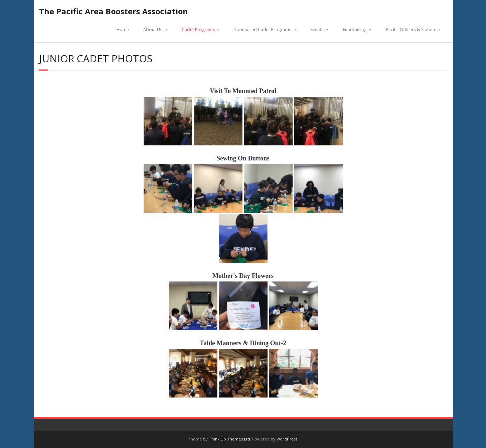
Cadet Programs (198, 30)
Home (123, 30)
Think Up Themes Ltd (229, 439)
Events (317, 30)
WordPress (287, 439)
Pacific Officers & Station (410, 30)
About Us (153, 30)
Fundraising (355, 30)
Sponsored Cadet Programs (263, 30)
